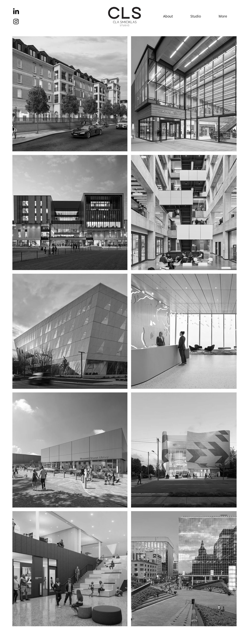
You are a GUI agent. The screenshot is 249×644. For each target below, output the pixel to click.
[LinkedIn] (16, 12)
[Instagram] (16, 21)
